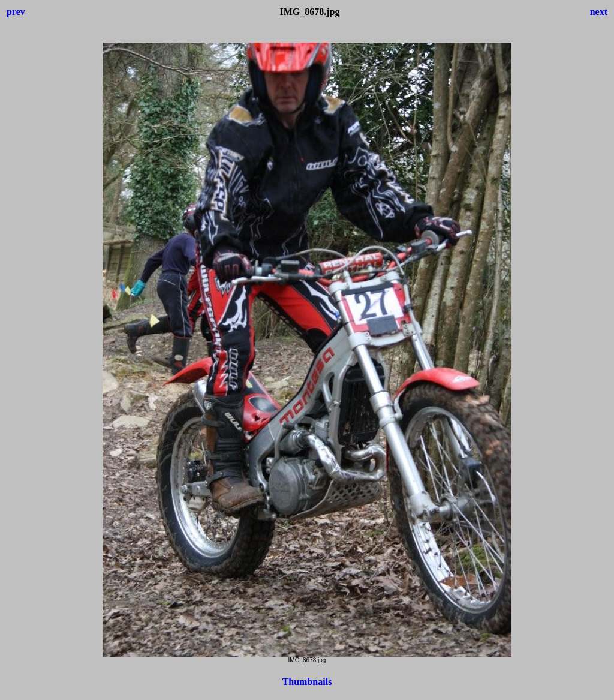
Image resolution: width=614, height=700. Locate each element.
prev (16, 12)
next (599, 12)
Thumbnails (307, 682)
